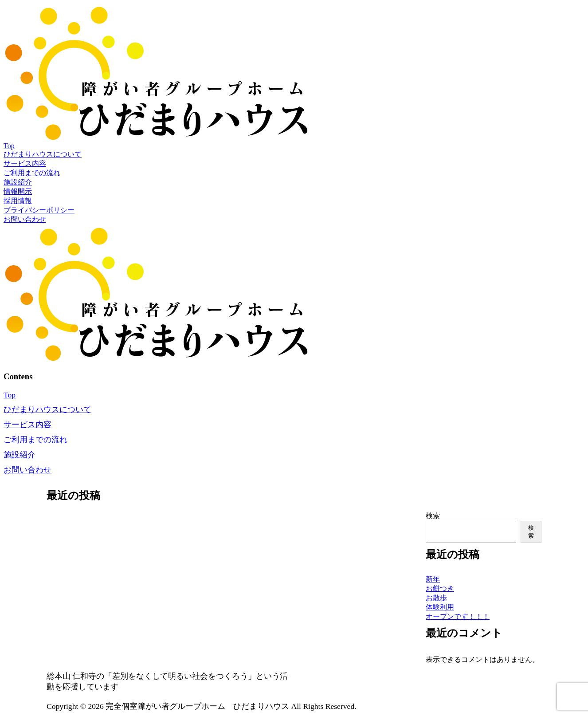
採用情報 (18, 201)
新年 (433, 579)
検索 (433, 516)
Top (9, 146)
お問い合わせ (25, 219)
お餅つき (440, 588)
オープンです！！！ (458, 616)
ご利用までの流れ (32, 173)
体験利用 (440, 607)
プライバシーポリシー (39, 210)
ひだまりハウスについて (43, 154)
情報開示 (18, 191)
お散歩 (436, 598)
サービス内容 (25, 163)
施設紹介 (18, 182)
